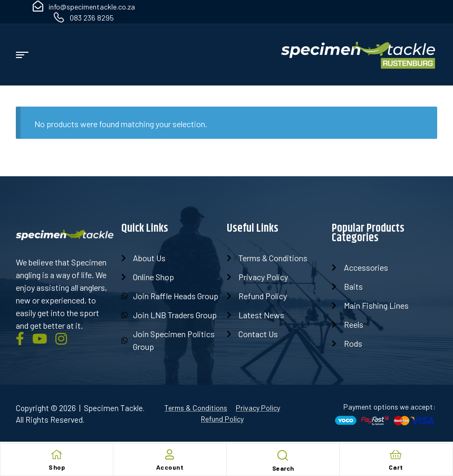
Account (170, 467)
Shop (57, 467)
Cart (396, 467)
